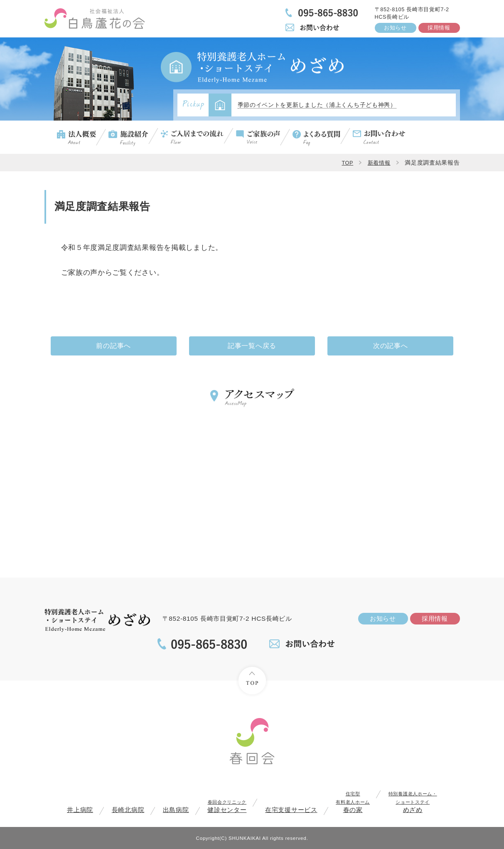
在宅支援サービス (291, 810)
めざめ (413, 802)
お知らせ (395, 28)
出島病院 (176, 810)
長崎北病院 (128, 810)
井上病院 (80, 810)
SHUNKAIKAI (245, 838)
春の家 (353, 802)
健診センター (227, 806)
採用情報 (439, 28)
